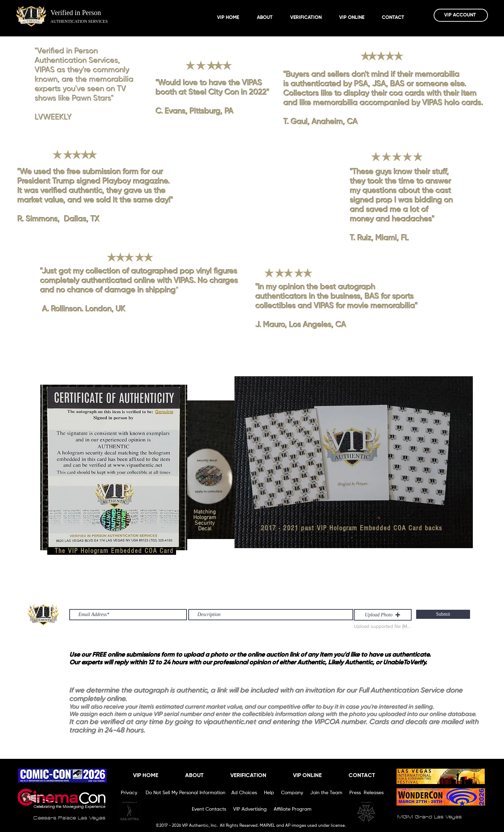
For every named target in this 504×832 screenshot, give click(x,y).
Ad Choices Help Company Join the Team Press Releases (307, 793)
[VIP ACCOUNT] (461, 15)
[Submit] (443, 614)
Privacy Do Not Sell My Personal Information (174, 793)
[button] (383, 615)
